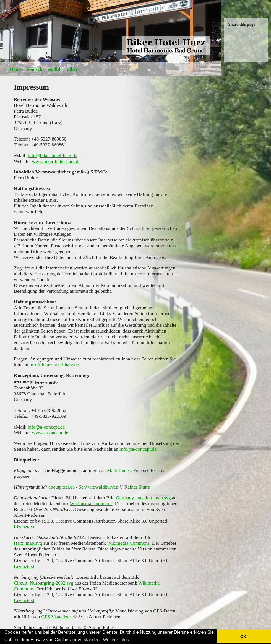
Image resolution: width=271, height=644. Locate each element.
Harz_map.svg (28, 543)
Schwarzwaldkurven (98, 487)
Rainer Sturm (137, 487)
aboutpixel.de (62, 487)
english (55, 69)
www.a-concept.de (50, 433)
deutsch (35, 69)
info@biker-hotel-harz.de (52, 155)
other (72, 69)
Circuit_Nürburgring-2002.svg (44, 583)
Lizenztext (24, 527)
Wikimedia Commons (91, 503)
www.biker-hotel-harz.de (56, 161)
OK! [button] (244, 637)
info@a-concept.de (46, 427)
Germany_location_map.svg (143, 498)
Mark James (119, 470)
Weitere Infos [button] (116, 640)
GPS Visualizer (56, 617)
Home (16, 69)
